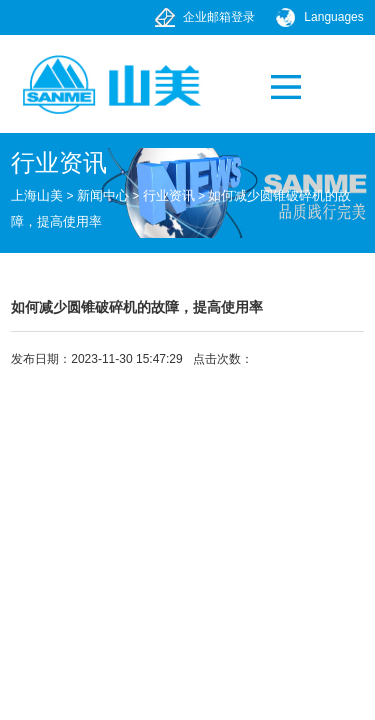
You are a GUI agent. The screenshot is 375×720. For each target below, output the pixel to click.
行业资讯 (169, 195)
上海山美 (37, 195)
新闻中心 (103, 195)
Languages (333, 17)
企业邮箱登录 (219, 17)
